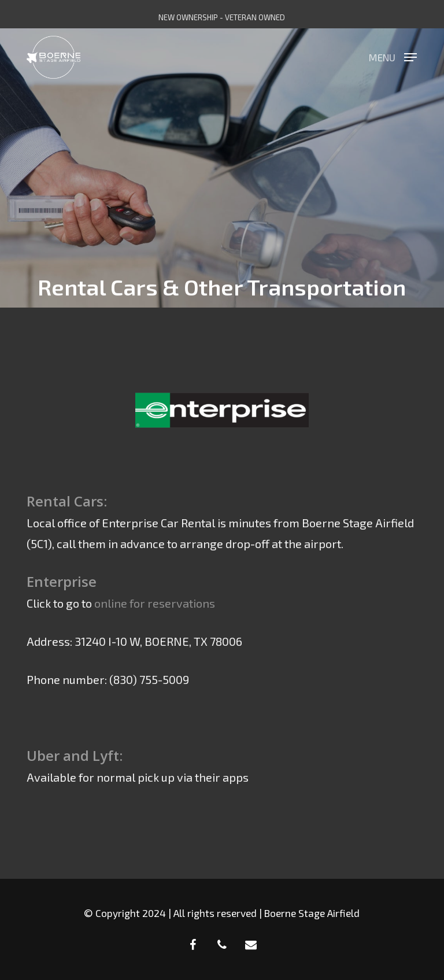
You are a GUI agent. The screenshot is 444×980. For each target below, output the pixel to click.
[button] (393, 56)
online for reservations (155, 603)
